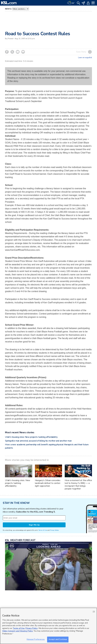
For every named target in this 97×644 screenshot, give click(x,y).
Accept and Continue (58, 639)
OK (94, 612)
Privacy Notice (54, 530)
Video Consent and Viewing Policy (18, 631)
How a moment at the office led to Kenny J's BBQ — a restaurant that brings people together (78, 485)
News (8, 9)
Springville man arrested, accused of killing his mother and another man (38, 441)
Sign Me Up (34, 525)
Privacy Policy (32, 628)
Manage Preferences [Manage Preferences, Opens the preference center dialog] (36, 639)
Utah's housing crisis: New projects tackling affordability (31, 437)
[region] (48, 626)
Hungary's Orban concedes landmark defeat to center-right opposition (48, 483)
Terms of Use (43, 530)
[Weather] (71, 3)
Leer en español (85, 58)
